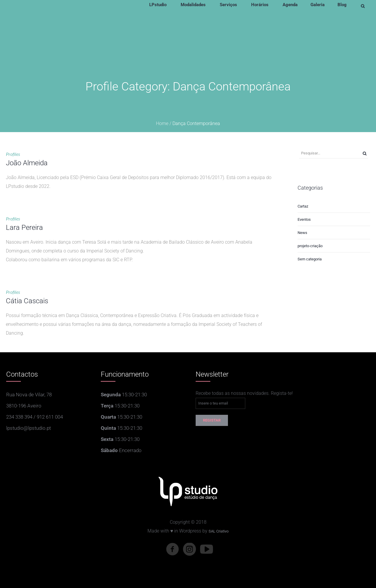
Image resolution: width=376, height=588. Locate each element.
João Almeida (27, 163)
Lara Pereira (24, 228)
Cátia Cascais (27, 301)
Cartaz (303, 206)
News (302, 233)
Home (162, 123)
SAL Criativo (219, 531)
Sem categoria (310, 259)
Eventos (304, 219)
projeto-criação (310, 246)
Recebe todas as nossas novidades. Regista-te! (244, 393)
